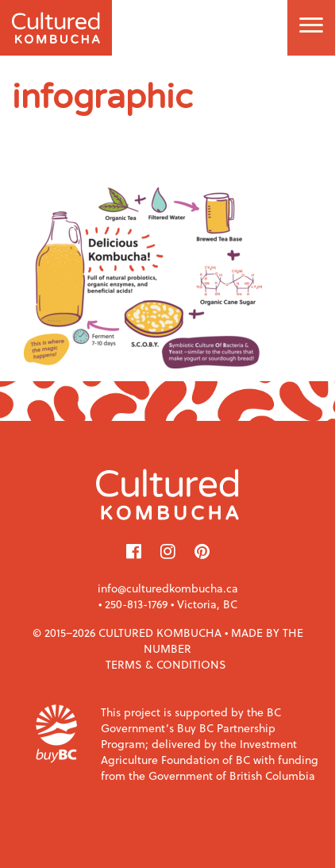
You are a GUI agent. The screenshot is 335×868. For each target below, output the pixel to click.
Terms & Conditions (166, 664)
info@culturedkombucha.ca (168, 588)
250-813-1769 (136, 604)
